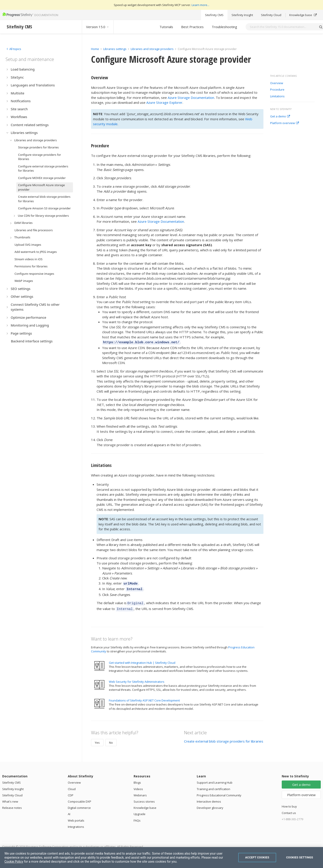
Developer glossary (210, 804)
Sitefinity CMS (214, 15)
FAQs (137, 817)
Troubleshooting (224, 27)
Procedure (277, 90)
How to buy (289, 803)
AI (69, 811)
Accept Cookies (257, 857)
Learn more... (200, 5)
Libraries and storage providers (152, 49)
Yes (97, 739)
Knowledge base (303, 15)
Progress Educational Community (219, 792)
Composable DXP (80, 798)
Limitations (277, 96)
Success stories (144, 798)
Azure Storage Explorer (164, 102)
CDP (71, 792)
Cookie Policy (14, 862)
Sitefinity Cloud (271, 15)
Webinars (140, 792)
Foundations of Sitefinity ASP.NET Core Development (144, 697)
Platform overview (285, 123)
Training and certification (213, 786)
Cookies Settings (300, 857)
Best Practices (192, 27)
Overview (277, 83)
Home (95, 49)
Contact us (289, 810)
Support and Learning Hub (215, 779)
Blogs (137, 779)
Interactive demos (209, 798)
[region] (161, 858)
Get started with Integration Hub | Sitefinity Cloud (142, 659)
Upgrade (140, 811)
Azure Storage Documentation (191, 98)
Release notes (12, 804)
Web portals (76, 817)
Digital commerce (79, 804)
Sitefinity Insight (242, 15)
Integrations (76, 823)
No (111, 739)
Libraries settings (115, 49)
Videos (138, 786)
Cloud (72, 786)
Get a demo (280, 117)
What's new (10, 798)
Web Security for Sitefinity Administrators (137, 678)
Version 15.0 (98, 27)
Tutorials (166, 27)
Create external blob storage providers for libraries (224, 738)
